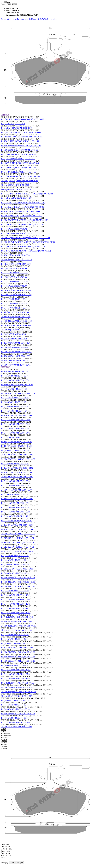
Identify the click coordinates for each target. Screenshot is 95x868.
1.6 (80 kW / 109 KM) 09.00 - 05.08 (15, 709)
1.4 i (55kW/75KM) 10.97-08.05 (14, 268)
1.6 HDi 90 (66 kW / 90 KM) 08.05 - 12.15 (18, 582)
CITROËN (5, 115)
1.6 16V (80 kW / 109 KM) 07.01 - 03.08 (17, 648)
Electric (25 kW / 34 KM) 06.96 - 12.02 (17, 630)
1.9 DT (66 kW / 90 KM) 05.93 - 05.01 (16, 521)
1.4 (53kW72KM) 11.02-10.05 (13, 124)
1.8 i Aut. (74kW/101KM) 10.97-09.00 (16, 295)
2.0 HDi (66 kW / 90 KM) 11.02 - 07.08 (17, 727)
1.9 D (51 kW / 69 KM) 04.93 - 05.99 (16, 512)
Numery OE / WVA (39, 19)
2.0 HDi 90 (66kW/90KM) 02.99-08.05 (16, 321)
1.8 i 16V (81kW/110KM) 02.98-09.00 (16, 325)
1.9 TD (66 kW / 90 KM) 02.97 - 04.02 (16, 442)
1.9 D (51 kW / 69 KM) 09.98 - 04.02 (16, 433)
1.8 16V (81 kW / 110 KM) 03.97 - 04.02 (17, 415)
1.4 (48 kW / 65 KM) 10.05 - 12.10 (15, 564)
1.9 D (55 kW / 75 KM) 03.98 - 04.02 (16, 428)
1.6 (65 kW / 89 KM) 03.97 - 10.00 (15, 402)
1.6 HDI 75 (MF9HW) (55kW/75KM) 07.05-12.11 (21, 146)
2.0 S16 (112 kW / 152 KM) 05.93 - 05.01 (17, 538)
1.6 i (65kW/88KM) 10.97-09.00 (14, 277)
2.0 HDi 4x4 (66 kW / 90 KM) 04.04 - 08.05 (18, 626)
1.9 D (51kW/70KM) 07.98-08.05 (14, 303)
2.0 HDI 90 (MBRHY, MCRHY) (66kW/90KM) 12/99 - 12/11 (25, 238)
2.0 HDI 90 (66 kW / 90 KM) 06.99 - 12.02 (18, 534)
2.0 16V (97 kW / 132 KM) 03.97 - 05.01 (17, 525)
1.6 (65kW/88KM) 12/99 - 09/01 (14, 334)
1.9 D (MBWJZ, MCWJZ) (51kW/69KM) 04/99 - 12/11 (23, 246)
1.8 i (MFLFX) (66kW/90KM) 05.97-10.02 (18, 159)
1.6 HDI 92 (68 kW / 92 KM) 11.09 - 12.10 (18, 586)
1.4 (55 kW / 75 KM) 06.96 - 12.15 (15, 560)
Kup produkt (52, 19)
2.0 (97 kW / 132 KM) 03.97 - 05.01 (15, 389)
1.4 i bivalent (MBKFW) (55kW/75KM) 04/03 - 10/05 (22, 207)
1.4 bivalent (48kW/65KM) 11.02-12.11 (17, 128)
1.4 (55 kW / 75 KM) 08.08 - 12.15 (15, 700)
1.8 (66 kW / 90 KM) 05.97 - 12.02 (15, 665)
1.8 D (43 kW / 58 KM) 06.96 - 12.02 (16, 595)
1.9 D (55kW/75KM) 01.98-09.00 (14, 308)
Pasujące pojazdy (24, 19)
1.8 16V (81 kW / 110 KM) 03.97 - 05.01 (17, 499)
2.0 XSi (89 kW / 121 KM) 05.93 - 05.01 (17, 551)
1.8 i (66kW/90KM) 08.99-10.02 (14, 229)
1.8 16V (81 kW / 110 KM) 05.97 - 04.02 (17, 468)
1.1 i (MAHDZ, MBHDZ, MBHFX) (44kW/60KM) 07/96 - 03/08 (27, 194)
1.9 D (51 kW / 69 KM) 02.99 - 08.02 (16, 485)
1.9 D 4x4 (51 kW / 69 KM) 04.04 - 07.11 (17, 617)
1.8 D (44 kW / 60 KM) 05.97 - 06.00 (16, 420)
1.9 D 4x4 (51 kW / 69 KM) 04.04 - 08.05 (17, 683)
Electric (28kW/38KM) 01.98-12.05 (15, 185)
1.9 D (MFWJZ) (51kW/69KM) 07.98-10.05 (18, 172)
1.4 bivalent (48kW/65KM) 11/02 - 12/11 (17, 198)
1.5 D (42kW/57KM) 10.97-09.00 (14, 273)
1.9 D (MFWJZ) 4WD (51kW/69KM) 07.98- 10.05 (21, 176)
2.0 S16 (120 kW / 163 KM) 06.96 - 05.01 (18, 547)
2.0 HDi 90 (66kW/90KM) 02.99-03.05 (16, 260)
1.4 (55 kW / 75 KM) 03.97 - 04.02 (15, 398)
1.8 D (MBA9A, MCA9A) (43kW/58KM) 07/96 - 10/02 (23, 224)
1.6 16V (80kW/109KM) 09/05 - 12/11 (16, 343)
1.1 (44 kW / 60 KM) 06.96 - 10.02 (15, 635)
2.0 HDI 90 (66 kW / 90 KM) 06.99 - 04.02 (18, 459)
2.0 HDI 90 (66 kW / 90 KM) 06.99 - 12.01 (18, 393)
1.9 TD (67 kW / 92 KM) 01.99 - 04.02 (16, 446)
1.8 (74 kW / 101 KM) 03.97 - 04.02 (15, 411)
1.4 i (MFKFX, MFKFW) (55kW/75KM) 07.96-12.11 (22, 132)
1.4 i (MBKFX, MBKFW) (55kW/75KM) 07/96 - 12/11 (23, 203)
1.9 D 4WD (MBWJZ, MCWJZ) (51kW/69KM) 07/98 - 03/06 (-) (27, 251)
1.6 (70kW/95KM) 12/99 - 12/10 (14, 339)
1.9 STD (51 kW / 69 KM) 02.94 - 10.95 (17, 385)
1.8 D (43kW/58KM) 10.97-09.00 (14, 282)
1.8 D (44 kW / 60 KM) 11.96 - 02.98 (16, 600)
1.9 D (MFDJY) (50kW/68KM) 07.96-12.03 (18, 167)
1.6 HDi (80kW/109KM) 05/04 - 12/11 (16, 352)
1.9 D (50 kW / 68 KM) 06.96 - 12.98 (16, 613)
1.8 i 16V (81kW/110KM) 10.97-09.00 (16, 290)
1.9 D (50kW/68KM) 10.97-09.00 (14, 299)
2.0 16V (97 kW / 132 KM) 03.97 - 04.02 (17, 472)
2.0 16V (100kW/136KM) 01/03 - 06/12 (17, 360)
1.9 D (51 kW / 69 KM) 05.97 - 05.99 (16, 437)
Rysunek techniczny (9, 19)
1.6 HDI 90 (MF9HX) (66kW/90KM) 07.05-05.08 (21, 150)
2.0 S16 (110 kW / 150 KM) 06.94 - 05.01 (17, 542)
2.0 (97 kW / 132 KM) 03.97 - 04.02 (15, 450)
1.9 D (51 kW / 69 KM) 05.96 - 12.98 (16, 678)
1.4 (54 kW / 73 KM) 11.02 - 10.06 (15, 643)
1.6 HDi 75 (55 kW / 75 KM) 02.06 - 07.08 (18, 714)
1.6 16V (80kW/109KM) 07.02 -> (14, 371)
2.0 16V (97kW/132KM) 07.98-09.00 (16, 255)
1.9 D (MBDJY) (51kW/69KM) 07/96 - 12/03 (19, 233)
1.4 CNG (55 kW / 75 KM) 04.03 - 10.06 (17, 569)
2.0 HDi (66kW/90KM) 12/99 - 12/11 (16, 365)
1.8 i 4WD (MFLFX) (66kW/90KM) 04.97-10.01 (20, 163)
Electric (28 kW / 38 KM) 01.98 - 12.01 (17, 696)
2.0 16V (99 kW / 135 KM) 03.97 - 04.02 (17, 455)
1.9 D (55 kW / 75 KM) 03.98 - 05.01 (16, 503)
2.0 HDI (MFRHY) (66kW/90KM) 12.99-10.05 (20, 181)
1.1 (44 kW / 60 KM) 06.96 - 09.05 (15, 556)
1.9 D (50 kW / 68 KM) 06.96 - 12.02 (16, 670)
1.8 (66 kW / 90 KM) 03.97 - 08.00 (15, 591)
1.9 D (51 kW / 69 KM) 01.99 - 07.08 (16, 674)
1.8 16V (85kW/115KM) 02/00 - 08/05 (16, 356)
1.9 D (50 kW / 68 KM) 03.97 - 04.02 (16, 424)
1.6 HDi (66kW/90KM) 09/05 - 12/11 (16, 347)
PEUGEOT (5, 367)
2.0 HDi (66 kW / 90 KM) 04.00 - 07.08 (17, 621)
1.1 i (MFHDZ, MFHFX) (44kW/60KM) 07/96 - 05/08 (23, 119)
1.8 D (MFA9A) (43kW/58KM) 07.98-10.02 (18, 154)
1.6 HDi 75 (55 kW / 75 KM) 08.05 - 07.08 (18, 578)
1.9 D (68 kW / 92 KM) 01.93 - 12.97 (16, 516)
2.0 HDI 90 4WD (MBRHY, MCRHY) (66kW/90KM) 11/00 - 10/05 (28, 242)
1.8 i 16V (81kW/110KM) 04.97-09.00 (16, 264)
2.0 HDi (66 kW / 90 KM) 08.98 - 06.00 (17, 490)
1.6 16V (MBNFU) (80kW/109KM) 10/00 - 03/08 (21, 211)
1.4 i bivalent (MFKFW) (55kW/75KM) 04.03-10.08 (22, 137)
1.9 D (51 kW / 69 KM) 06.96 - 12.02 (16, 604)
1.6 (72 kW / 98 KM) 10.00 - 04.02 (15, 407)
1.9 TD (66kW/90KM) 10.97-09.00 (15, 312)
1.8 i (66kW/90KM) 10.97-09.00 (14, 286)
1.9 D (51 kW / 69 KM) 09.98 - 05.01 (16, 380)
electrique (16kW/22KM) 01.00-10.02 (16, 189)
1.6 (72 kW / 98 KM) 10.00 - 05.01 (15, 376)
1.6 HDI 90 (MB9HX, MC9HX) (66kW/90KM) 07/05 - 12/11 (25, 220)
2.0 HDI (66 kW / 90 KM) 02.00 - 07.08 (17, 687)
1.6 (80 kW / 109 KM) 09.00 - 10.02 (15, 573)
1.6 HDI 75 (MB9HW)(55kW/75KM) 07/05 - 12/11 (21, 216)
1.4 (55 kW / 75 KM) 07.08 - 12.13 (15, 705)
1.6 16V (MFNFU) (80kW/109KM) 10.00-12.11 (20, 141)
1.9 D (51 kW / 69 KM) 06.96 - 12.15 (16, 608)
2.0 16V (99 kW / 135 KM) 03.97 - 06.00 (17, 529)
